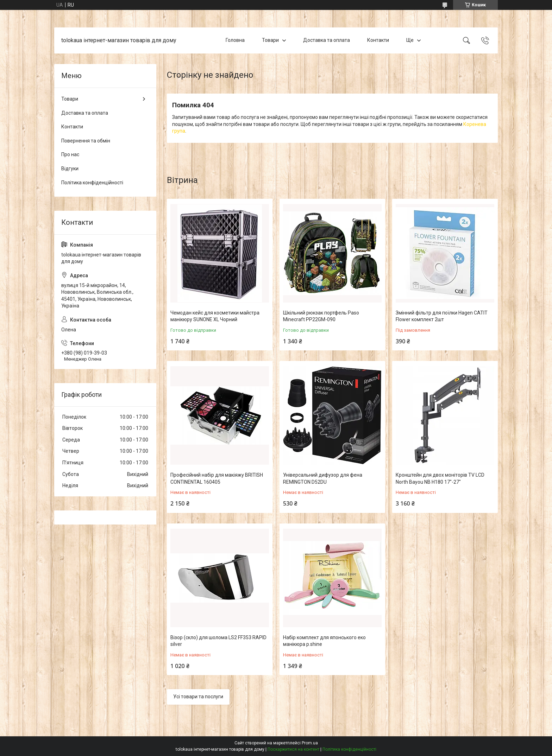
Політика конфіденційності (92, 183)
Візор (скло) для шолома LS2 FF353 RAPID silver (218, 641)
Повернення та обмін (86, 141)
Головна (235, 40)
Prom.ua (310, 743)
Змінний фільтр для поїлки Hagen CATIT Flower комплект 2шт (442, 316)
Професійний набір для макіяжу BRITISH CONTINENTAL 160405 (217, 478)
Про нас (70, 154)
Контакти (378, 40)
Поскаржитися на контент (293, 749)
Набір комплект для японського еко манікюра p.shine (324, 641)
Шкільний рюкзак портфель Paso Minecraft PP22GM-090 (321, 316)
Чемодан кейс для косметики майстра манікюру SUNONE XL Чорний (215, 316)
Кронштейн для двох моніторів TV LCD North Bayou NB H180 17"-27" (440, 478)
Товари (270, 40)
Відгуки (70, 169)
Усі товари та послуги (198, 697)
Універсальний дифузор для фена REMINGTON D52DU (323, 478)
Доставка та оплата (327, 40)
